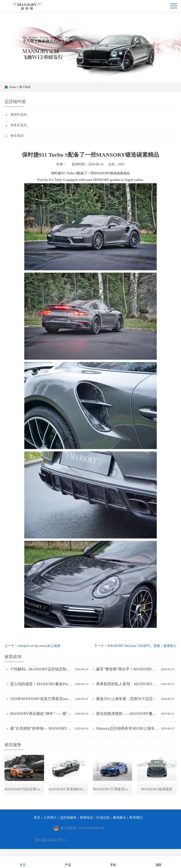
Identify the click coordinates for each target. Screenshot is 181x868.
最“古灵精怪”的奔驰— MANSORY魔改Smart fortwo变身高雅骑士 (41, 728)
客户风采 (25, 87)
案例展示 (119, 818)
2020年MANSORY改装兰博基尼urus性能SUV (41, 699)
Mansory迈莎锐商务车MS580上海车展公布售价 (127, 728)
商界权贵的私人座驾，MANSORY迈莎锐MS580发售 (127, 684)
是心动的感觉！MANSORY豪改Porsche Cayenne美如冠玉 (41, 684)
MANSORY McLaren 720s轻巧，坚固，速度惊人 (142, 646)
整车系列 (17, 136)
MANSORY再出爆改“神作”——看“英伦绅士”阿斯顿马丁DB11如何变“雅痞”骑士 (41, 714)
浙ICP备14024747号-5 (50, 840)
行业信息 (103, 818)
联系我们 (136, 818)
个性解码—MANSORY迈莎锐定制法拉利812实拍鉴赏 (41, 669)
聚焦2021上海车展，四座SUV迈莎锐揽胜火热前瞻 (127, 699)
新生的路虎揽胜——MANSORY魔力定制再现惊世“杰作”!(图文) (127, 714)
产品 (68, 862)
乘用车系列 (19, 115)
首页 (37, 818)
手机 (113, 862)
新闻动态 (86, 818)
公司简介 (50, 818)
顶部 (158, 862)
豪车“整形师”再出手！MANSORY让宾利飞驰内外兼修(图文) (127, 669)
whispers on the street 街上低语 (39, 646)
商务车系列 (19, 125)
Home (13, 87)
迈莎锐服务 (68, 818)
